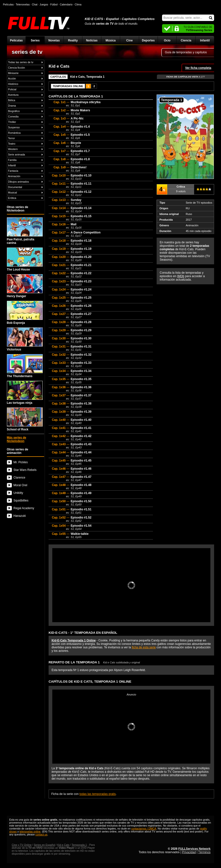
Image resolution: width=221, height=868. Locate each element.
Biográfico (14, 111)
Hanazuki (20, 516)
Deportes (148, 40)
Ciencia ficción (17, 68)
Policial (12, 89)
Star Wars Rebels (25, 470)
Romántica (14, 133)
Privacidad (189, 852)
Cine (129, 40)
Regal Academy (24, 508)
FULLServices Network (194, 849)
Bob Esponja (25, 313)
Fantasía (13, 171)
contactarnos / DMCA (144, 829)
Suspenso (14, 127)
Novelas (54, 40)
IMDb (181, 276)
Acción (12, 78)
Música (111, 40)
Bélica (12, 100)
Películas (16, 40)
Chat (35, 4)
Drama (12, 106)
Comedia (13, 116)
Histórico (13, 84)
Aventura (13, 95)
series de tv (27, 52)
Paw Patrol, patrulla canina (25, 231)
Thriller (12, 122)
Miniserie (13, 73)
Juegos (44, 4)
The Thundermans (25, 366)
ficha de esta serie (144, 647)
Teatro (12, 144)
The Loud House (25, 259)
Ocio (167, 40)
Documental (15, 187)
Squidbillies (21, 501)
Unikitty (18, 493)
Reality (73, 40)
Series (35, 40)
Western (13, 149)
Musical (13, 193)
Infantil (205, 40)
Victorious (25, 339)
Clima (78, 4)
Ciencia (186, 40)
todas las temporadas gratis (98, 794)
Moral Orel (20, 485)
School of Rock (25, 419)
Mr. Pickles (21, 462)
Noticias (92, 40)
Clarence (19, 478)
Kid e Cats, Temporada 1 (87, 77)
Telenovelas (23, 4)
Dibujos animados (19, 182)
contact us (42, 834)
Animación (14, 176)
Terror (12, 138)
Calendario (66, 4)
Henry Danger (25, 286)
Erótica (12, 198)
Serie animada (17, 154)
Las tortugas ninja (25, 393)
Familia (12, 160)
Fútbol (54, 4)
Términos (204, 852)
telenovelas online (30, 831)
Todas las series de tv (21, 62)
